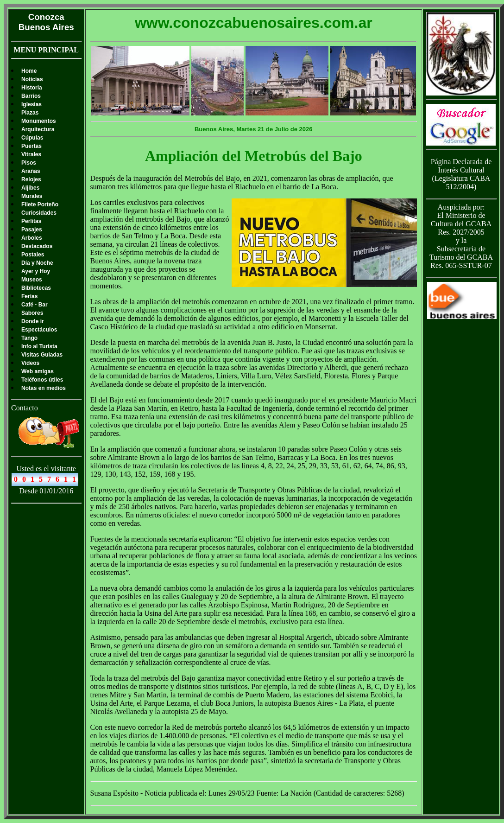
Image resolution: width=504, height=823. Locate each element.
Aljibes (30, 188)
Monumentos (39, 121)
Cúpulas (32, 138)
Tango (29, 338)
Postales (33, 255)
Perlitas (31, 221)
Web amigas (38, 371)
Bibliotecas (36, 288)
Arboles (32, 238)
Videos (30, 363)
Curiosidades (39, 213)
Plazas (30, 113)
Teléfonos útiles (42, 380)
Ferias (29, 296)
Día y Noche (37, 263)
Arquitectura (38, 129)
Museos (32, 280)
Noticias (32, 79)
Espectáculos (39, 330)
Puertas (31, 146)
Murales (32, 196)
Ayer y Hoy (36, 271)
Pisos (29, 163)
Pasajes (32, 230)
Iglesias (31, 104)
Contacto (25, 408)
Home (29, 71)
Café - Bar (35, 305)
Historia (32, 88)
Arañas (31, 171)
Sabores (32, 313)
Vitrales (31, 154)
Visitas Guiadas (42, 355)
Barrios (31, 96)
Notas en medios (44, 388)
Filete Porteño (40, 204)
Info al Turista (39, 346)
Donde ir (33, 321)
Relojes (31, 179)
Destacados (37, 246)
